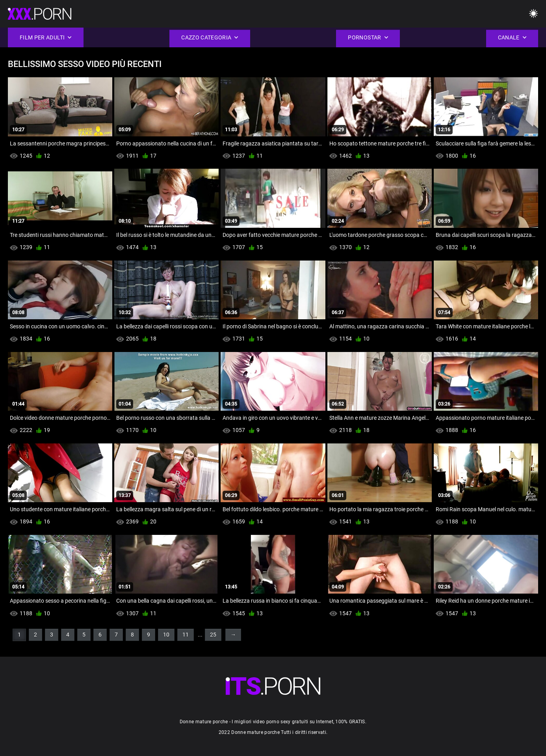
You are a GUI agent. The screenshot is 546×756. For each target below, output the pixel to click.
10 (166, 635)
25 (213, 635)
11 (186, 635)
